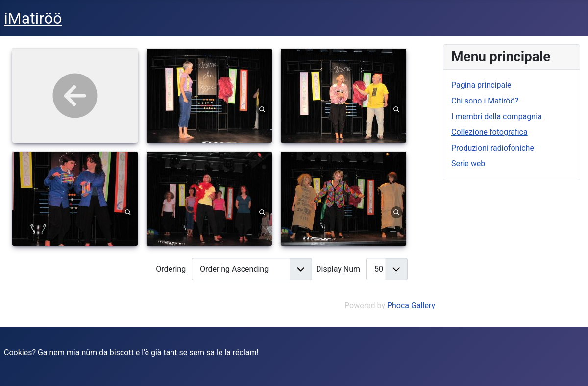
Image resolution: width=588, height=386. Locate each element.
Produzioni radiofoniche (493, 148)
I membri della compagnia (497, 116)
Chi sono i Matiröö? (485, 101)
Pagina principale (481, 85)
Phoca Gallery (411, 305)
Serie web (468, 164)
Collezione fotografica (490, 132)
